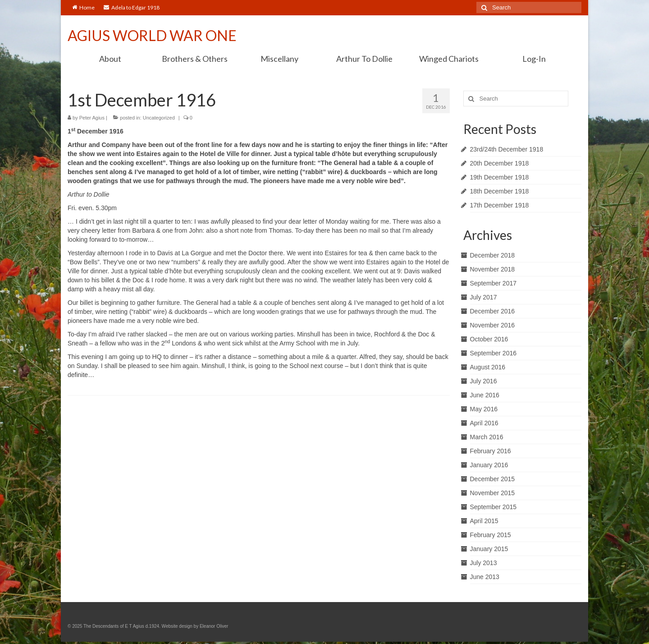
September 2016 (494, 353)
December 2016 (493, 311)
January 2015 (489, 549)
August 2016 (488, 367)
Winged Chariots (449, 59)
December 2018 (493, 255)
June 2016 (485, 395)
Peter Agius (92, 118)
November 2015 (493, 493)
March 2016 (487, 437)
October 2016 (489, 339)
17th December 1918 (500, 205)
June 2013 (485, 577)
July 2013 (484, 563)
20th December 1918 (500, 163)
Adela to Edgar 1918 (132, 7)
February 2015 (491, 535)
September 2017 (494, 283)
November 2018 (493, 269)
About (110, 59)
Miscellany (279, 59)
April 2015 (484, 521)
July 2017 (484, 297)
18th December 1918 (500, 191)
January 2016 (489, 465)
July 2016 (484, 381)
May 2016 (484, 409)
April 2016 (484, 423)
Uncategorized (159, 118)
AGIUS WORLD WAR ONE (152, 35)
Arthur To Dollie (364, 59)
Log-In (534, 59)
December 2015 (493, 479)
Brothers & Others (195, 59)
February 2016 (491, 451)
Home (83, 7)
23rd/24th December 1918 (507, 149)
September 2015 (494, 507)
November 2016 (493, 325)
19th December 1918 (500, 177)
